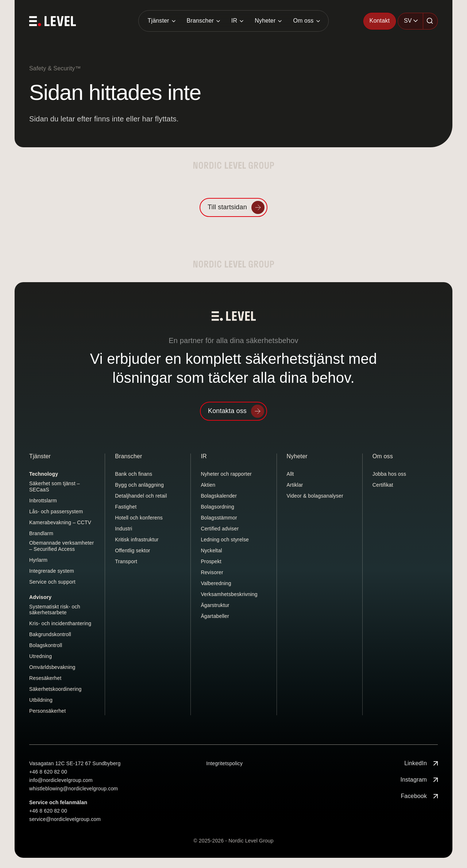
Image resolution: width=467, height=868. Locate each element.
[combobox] (410, 21)
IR (234, 21)
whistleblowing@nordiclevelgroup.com (74, 789)
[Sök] (431, 21)
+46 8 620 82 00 (48, 772)
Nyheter (265, 21)
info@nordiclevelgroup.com (61, 780)
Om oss (303, 21)
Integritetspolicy (224, 763)
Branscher (200, 21)
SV (408, 21)
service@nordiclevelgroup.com (65, 819)
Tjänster (158, 21)
